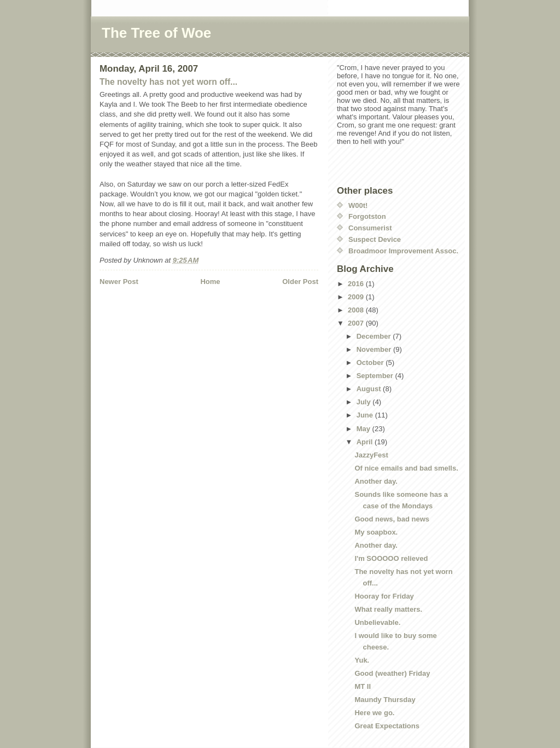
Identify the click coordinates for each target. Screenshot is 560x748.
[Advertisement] (164, 309)
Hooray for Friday (384, 596)
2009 (357, 297)
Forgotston (367, 216)
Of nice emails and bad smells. (406, 468)
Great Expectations (387, 726)
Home (210, 282)
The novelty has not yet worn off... (168, 82)
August (370, 389)
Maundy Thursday (385, 700)
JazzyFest (371, 455)
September (376, 376)
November (375, 349)
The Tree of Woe (156, 33)
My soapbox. (376, 532)
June (366, 415)
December (375, 336)
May (364, 429)
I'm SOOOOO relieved (391, 558)
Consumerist (370, 228)
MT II (363, 686)
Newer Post (119, 282)
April (366, 442)
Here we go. (374, 713)
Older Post (300, 282)
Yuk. (362, 660)
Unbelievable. (377, 622)
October (371, 363)
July (365, 402)
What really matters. (388, 609)
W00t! (358, 205)
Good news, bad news (392, 519)
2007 (357, 323)
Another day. (376, 481)
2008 (357, 310)
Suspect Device (375, 239)
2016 (357, 284)
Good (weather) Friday (392, 673)
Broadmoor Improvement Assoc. (403, 251)
